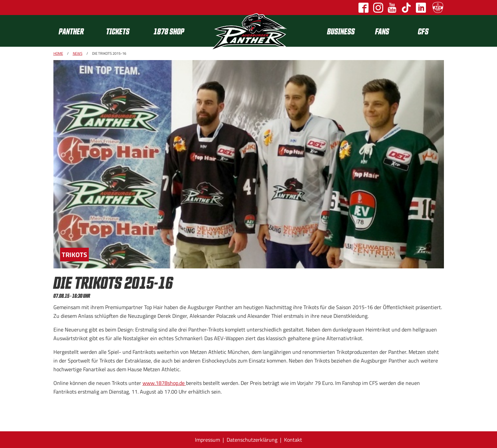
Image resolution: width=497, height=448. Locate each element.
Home (58, 53)
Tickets (118, 31)
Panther (71, 31)
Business (341, 31)
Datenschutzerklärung (252, 440)
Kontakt (293, 440)
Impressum (207, 440)
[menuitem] (77, 31)
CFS (423, 31)
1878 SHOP (169, 31)
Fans (382, 31)
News (78, 53)
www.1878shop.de (164, 383)
